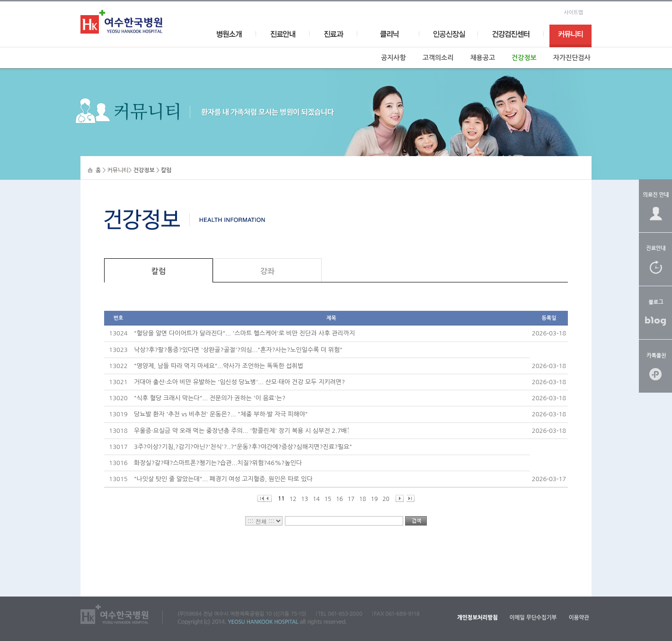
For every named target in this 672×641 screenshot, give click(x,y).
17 (351, 499)
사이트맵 (573, 13)
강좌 (267, 271)
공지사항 (393, 58)
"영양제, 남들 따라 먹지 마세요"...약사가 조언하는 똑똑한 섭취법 (219, 366)
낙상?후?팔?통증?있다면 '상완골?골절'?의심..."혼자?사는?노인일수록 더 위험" (238, 350)
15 (328, 499)
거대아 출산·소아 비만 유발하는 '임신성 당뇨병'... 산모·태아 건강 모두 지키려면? (239, 382)
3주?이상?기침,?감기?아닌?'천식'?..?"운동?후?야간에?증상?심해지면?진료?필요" (243, 447)
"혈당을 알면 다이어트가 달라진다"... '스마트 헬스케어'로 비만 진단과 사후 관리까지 (244, 333)
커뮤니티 (118, 170)
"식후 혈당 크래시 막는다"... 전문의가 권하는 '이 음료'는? (210, 398)
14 (316, 499)
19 (375, 499)
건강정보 (524, 58)
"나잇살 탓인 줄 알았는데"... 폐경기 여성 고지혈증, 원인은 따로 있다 (223, 479)
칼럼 (159, 271)
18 (363, 499)
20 (386, 499)
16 (340, 499)
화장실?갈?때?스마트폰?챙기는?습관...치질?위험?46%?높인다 (218, 463)
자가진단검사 (572, 58)
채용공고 (482, 58)
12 (293, 499)
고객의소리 (438, 58)
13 (305, 499)
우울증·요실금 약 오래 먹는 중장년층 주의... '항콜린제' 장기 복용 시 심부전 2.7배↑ (242, 431)
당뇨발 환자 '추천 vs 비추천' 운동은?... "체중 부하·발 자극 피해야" (221, 414)
